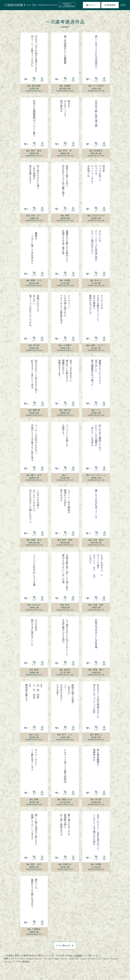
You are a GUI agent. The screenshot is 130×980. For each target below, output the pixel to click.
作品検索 (78, 955)
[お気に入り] (26, 79)
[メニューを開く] (123, 5)
